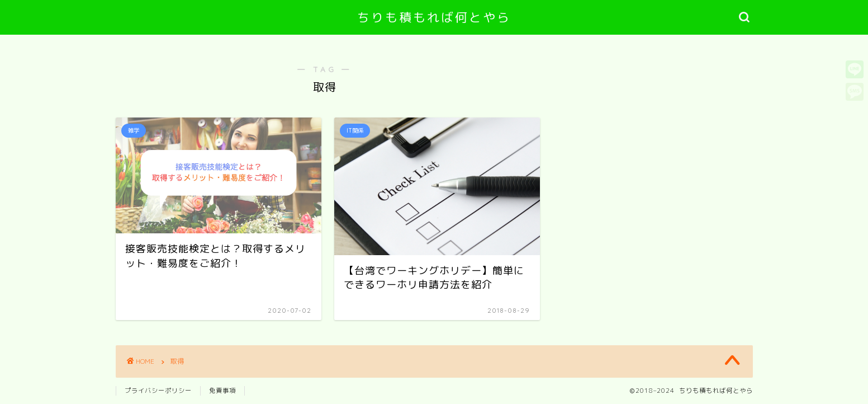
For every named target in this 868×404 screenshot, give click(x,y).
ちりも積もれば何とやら (434, 17)
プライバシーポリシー (158, 391)
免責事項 (222, 391)
